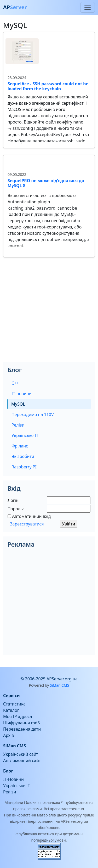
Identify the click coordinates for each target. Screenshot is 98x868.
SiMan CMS (59, 685)
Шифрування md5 (22, 723)
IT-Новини (13, 779)
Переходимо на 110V (33, 415)
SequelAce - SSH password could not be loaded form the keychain (48, 86)
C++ (15, 383)
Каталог (11, 710)
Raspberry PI (24, 467)
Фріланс (20, 446)
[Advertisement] (49, 313)
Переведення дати (22, 729)
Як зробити (23, 456)
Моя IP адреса (18, 716)
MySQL (18, 404)
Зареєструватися (27, 524)
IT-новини (22, 394)
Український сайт (21, 754)
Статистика (14, 704)
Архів (8, 735)
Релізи (18, 425)
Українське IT (25, 435)
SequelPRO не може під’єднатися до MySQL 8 (46, 183)
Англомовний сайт (22, 760)
